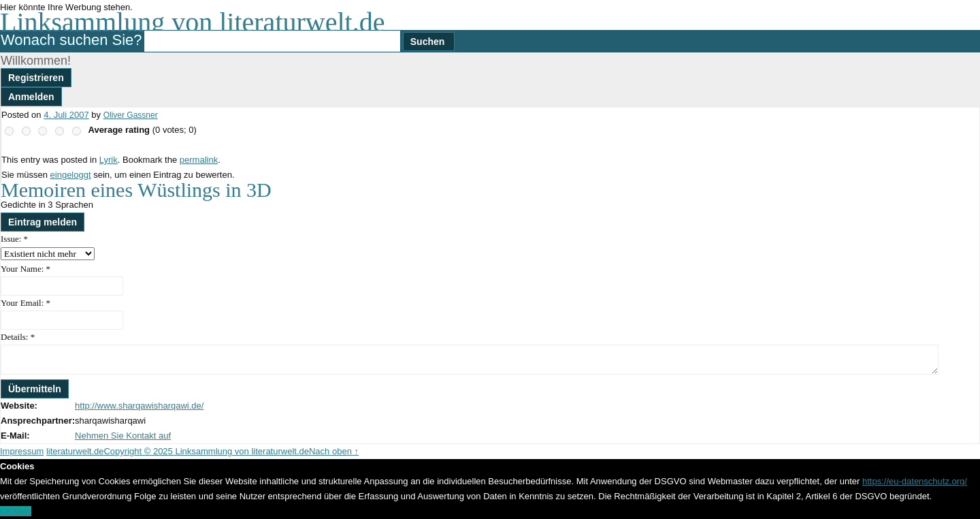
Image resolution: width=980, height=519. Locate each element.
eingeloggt (71, 175)
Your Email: (26, 303)
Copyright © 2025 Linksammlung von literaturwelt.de (206, 451)
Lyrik (109, 160)
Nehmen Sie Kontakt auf (123, 436)
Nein (22, 511)
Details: (18, 337)
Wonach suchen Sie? (71, 40)
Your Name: (26, 269)
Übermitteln (35, 389)
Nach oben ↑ (334, 451)
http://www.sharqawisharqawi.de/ (139, 406)
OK (6, 511)
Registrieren (36, 78)
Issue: (14, 239)
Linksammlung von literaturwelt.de (192, 22)
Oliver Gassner (131, 115)
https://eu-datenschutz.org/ (915, 481)
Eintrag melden (43, 222)
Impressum (22, 451)
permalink (199, 160)
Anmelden (31, 97)
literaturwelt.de (75, 451)
